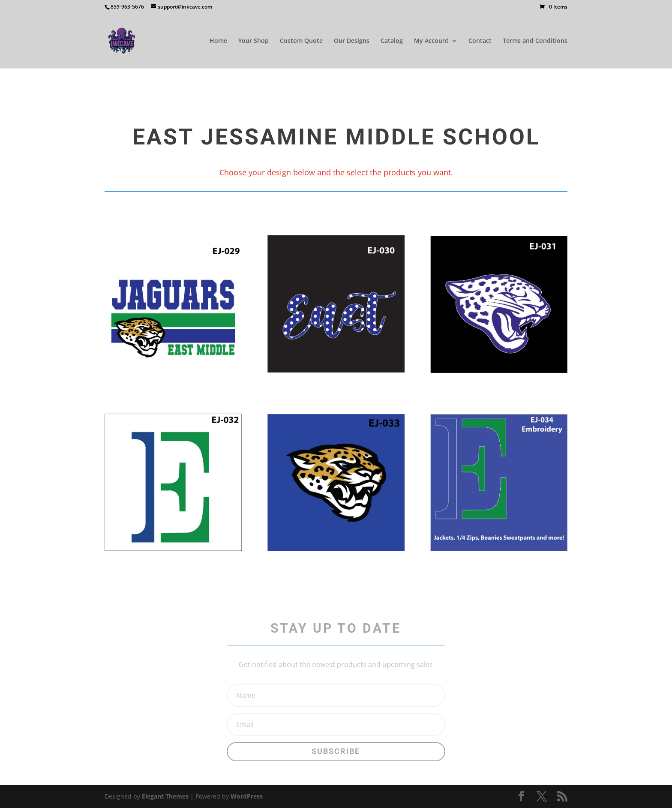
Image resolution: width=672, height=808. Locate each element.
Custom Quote (301, 41)
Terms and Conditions (535, 41)
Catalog (392, 41)
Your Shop (253, 41)
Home (218, 41)
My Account (431, 41)
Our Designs (352, 41)
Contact (480, 41)
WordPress (247, 796)
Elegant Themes (165, 796)
